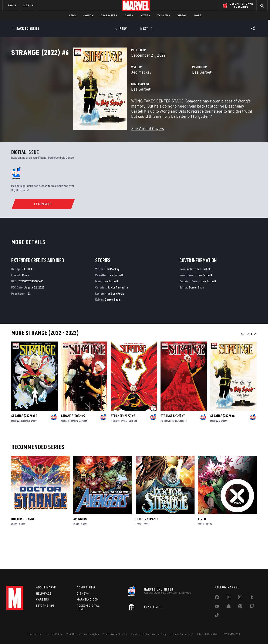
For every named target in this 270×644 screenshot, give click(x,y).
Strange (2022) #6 (222, 443)
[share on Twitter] (229, 598)
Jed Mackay (98, 91)
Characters (109, 15)
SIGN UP (28, 5)
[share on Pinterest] (240, 607)
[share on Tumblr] (252, 598)
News (72, 15)
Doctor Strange (23, 546)
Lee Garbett (181, 91)
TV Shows (164, 15)
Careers (43, 599)
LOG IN (12, 5)
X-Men (202, 546)
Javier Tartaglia (118, 315)
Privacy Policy (54, 634)
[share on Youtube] (217, 607)
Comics (88, 15)
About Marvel (47, 587)
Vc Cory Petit (116, 321)
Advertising (86, 587)
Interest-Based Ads (208, 634)
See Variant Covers (104, 142)
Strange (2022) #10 (24, 443)
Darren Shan (112, 327)
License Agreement (182, 634)
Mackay (15, 448)
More (198, 15)
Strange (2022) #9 (73, 443)
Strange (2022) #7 (173, 443)
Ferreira (24, 448)
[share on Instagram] (240, 598)
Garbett (33, 448)
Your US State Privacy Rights (83, 634)
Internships (45, 606)
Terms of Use (35, 634)
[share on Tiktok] (217, 616)
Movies (145, 15)
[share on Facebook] (217, 598)
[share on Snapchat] (229, 607)
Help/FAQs (44, 594)
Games (129, 15)
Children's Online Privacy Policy (149, 634)
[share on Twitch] (252, 607)
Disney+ (83, 594)
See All (249, 361)
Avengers (80, 546)
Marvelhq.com (88, 599)
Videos (182, 15)
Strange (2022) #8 (123, 443)
